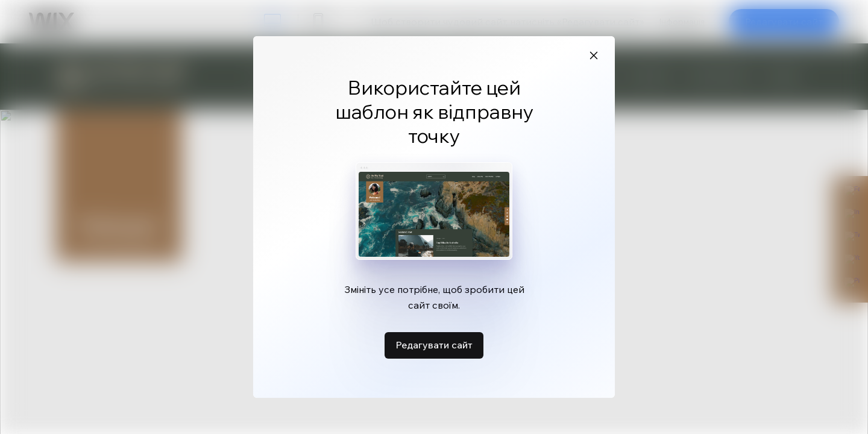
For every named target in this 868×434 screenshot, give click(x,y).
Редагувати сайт (434, 345)
